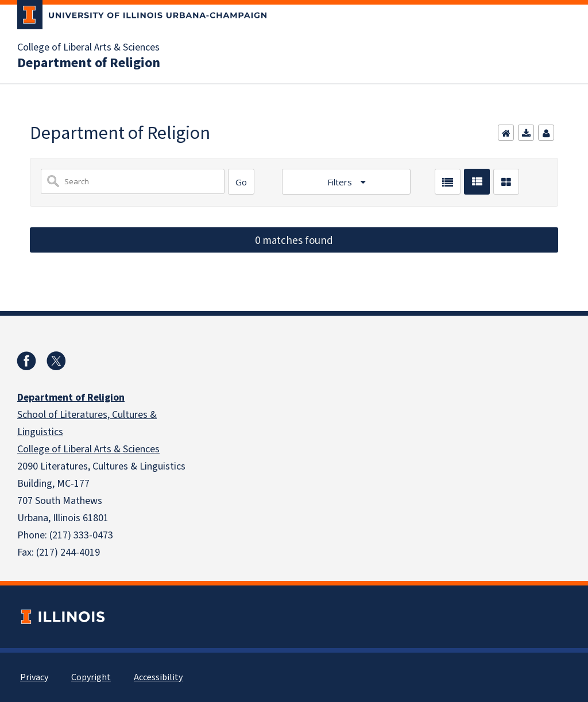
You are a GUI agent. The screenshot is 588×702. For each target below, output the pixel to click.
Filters (341, 182)
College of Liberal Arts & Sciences (88, 48)
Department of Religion (89, 63)
